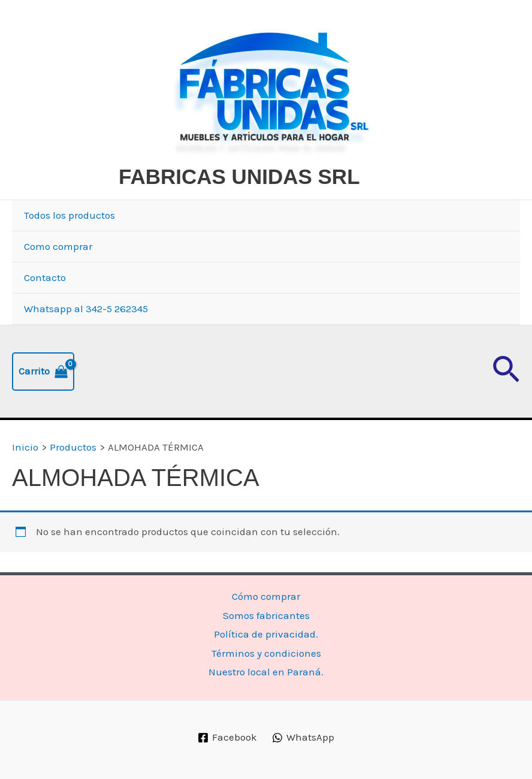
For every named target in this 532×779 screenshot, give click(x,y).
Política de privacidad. (266, 634)
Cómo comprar (266, 596)
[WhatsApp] (303, 738)
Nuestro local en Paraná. (266, 672)
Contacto (45, 277)
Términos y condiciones (266, 653)
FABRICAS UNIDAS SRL (239, 176)
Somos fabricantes (266, 615)
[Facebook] (227, 738)
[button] (506, 372)
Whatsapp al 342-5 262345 (86, 309)
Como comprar (58, 246)
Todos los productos (69, 215)
